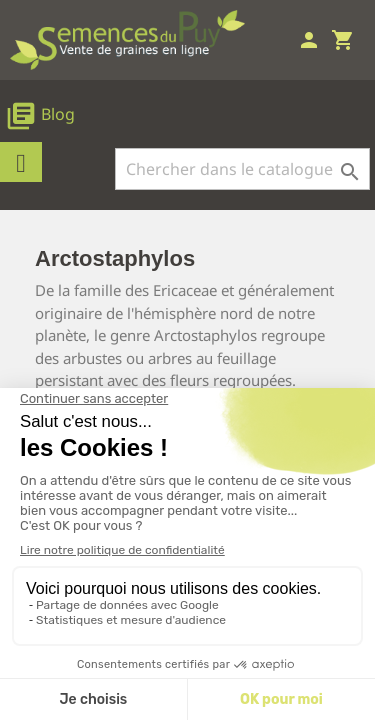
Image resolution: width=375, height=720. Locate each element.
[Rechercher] (242, 169)
